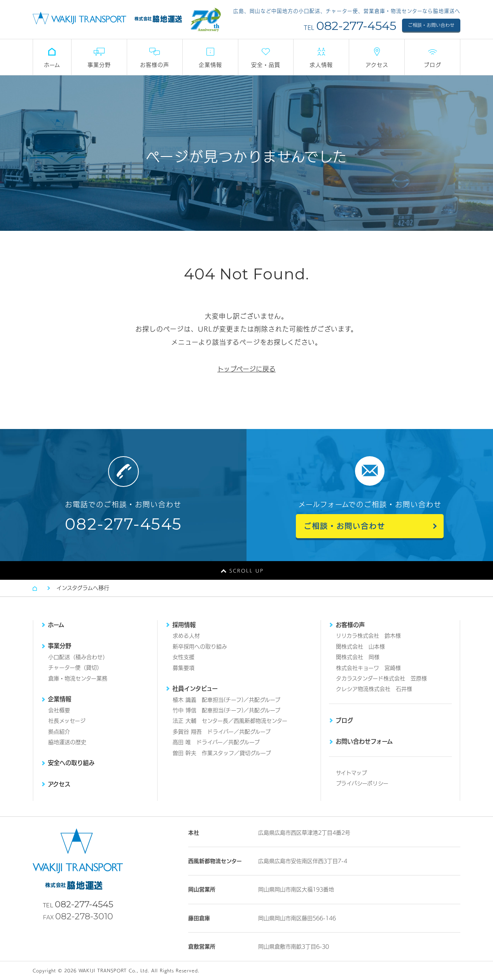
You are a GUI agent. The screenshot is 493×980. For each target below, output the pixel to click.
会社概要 (59, 710)
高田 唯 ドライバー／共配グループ (216, 742)
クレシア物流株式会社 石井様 (374, 689)
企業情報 (59, 699)
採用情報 (184, 625)
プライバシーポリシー (362, 783)
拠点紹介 (59, 732)
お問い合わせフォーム (364, 741)
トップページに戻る (247, 369)
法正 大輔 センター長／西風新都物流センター (230, 721)
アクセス (59, 784)
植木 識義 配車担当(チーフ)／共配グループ (226, 700)
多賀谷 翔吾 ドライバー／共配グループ (222, 732)
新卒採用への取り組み (200, 647)
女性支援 (184, 657)
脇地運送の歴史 (67, 742)
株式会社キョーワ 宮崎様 (368, 668)
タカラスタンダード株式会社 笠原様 (381, 678)
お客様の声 (350, 625)
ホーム (56, 625)
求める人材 (186, 636)
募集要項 (184, 668)
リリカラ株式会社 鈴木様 (368, 636)
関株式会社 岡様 (358, 657)
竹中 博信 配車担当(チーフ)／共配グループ (226, 710)
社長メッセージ (67, 721)
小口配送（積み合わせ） (78, 657)
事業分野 (59, 646)
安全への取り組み (71, 763)
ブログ (344, 720)
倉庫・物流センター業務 (78, 678)
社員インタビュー (195, 689)
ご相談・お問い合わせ (431, 25)
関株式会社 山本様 (360, 647)
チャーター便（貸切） (75, 668)
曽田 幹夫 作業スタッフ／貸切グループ (222, 753)
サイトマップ (351, 773)
